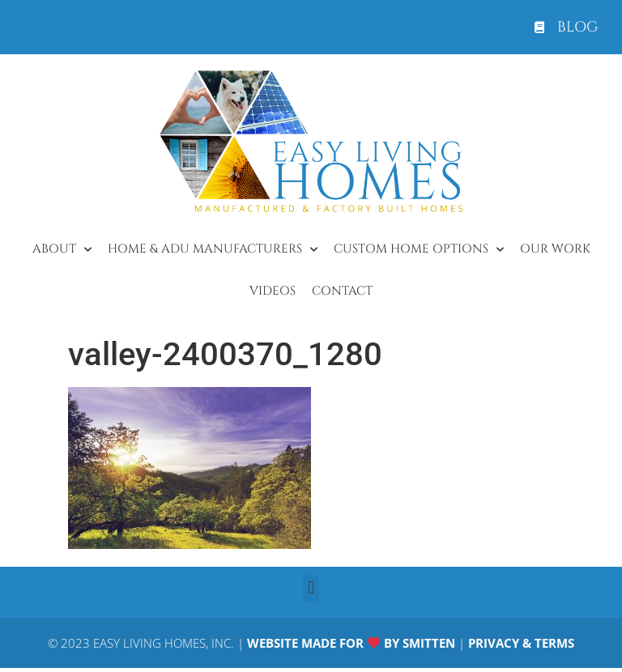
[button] (311, 588)
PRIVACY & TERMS (521, 643)
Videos (273, 291)
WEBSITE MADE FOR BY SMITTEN (351, 643)
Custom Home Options (419, 250)
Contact (342, 291)
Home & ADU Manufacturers (213, 250)
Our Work (555, 249)
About (62, 250)
